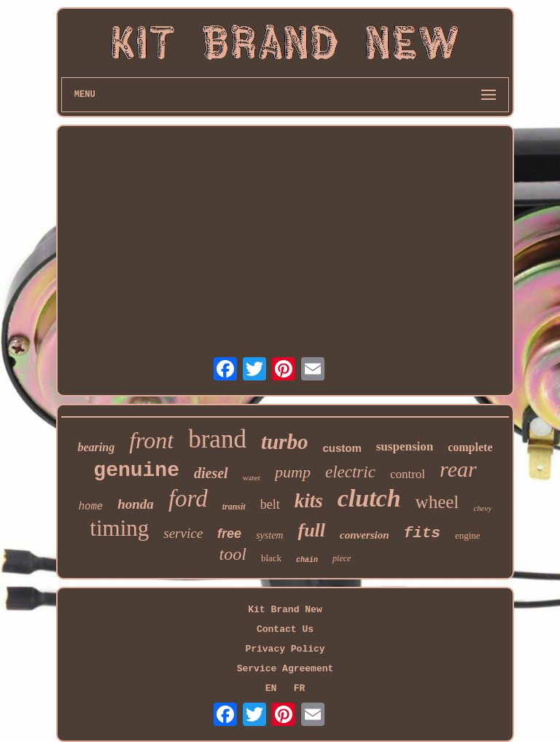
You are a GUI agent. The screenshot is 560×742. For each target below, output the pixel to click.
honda (136, 504)
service (183, 533)
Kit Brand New (285, 610)
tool (233, 554)
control (408, 474)
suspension (405, 446)
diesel (211, 473)
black (271, 558)
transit (234, 507)
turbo (284, 442)
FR (300, 688)
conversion (365, 535)
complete (470, 447)
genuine (136, 470)
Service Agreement (285, 669)
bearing (96, 447)
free (229, 534)
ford (188, 499)
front (151, 440)
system (269, 535)
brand (217, 439)
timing (119, 528)
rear (458, 469)
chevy (482, 508)
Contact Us (285, 629)
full (311, 530)
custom (342, 448)
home (91, 507)
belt (270, 504)
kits (309, 501)
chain (307, 560)
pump (293, 472)
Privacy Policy (285, 649)
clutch (369, 498)
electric (350, 472)
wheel (437, 502)
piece (342, 558)
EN (271, 688)
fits (422, 533)
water (252, 477)
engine (468, 535)
